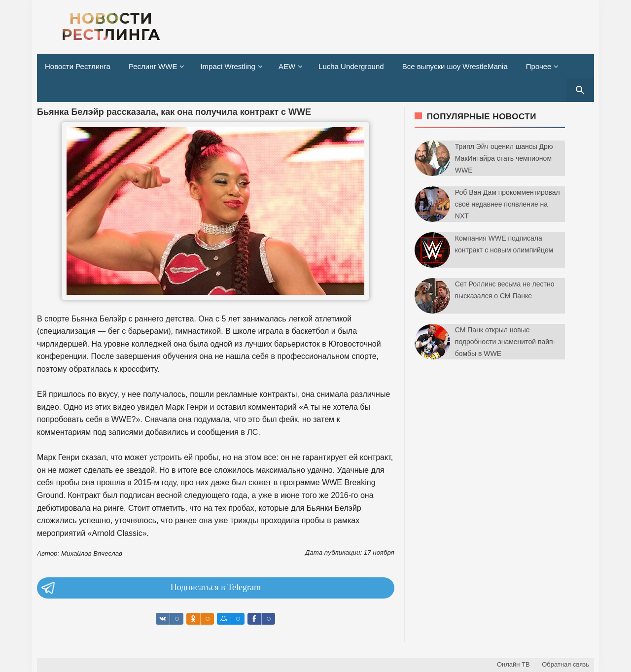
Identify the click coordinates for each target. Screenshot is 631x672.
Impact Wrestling (228, 66)
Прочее (539, 66)
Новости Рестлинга (78, 66)
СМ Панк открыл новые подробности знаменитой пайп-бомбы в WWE (505, 342)
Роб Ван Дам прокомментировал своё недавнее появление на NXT (508, 204)
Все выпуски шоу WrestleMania (455, 66)
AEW (287, 66)
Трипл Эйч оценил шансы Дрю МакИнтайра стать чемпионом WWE (504, 158)
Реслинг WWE (153, 66)
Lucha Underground (351, 66)
